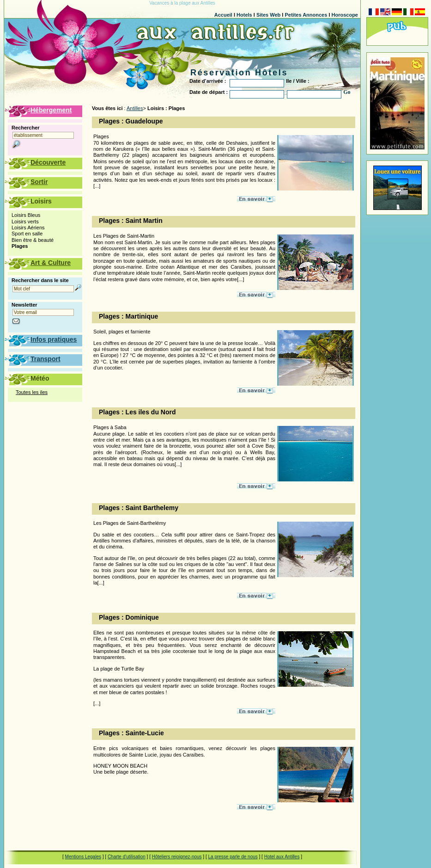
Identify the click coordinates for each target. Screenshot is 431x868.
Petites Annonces (306, 15)
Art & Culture (51, 263)
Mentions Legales (83, 857)
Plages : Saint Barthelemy (139, 508)
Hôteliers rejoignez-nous (177, 857)
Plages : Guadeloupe (131, 121)
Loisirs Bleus (26, 215)
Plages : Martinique (128, 316)
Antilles (135, 108)
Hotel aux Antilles (282, 857)
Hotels (244, 15)
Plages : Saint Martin (131, 221)
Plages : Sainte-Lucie (131, 733)
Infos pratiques (54, 339)
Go (347, 92)
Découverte (48, 162)
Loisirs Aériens (28, 228)
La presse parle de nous (233, 857)
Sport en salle (27, 234)
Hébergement (51, 110)
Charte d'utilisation (127, 857)
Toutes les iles (32, 392)
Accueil (223, 15)
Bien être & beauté (33, 240)
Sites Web (268, 15)
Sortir (39, 182)
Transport (46, 359)
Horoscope (345, 15)
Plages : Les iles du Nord (137, 412)
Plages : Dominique (129, 617)
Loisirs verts (25, 222)
